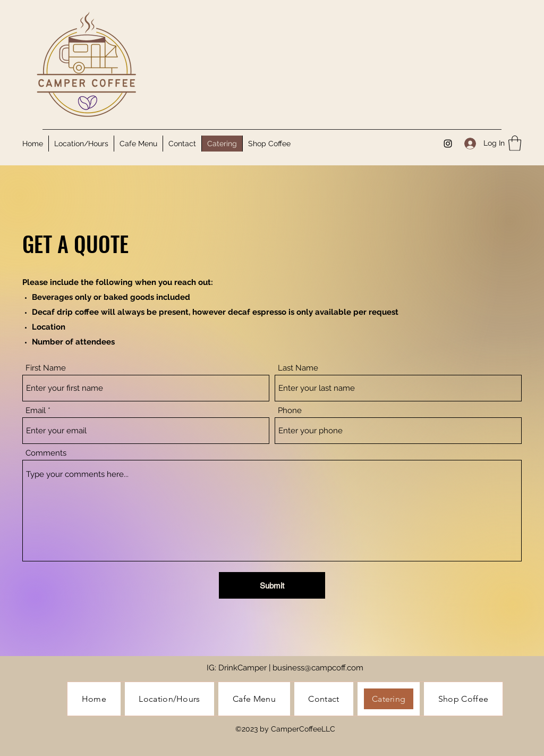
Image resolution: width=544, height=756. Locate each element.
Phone (290, 411)
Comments (46, 453)
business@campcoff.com (318, 668)
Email (36, 411)
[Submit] (272, 585)
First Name (46, 368)
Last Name (298, 368)
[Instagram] (448, 144)
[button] (515, 143)
